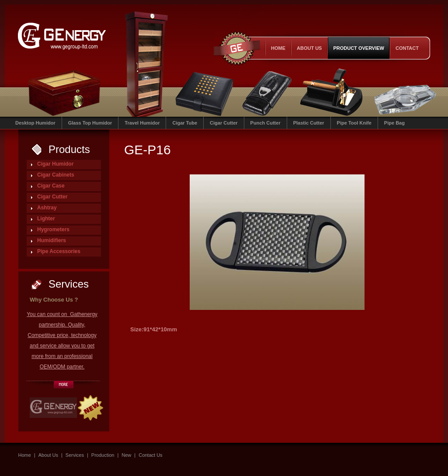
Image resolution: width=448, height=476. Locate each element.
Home (278, 48)
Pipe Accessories (59, 251)
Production (103, 455)
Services (75, 455)
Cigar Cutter (224, 123)
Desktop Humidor (35, 123)
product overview (359, 48)
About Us (309, 48)
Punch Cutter (266, 123)
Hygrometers (53, 229)
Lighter (46, 219)
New (126, 455)
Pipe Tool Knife (354, 123)
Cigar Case (51, 186)
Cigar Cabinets (56, 175)
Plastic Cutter (309, 123)
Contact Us (150, 455)
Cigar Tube (185, 123)
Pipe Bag (394, 123)
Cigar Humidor (55, 164)
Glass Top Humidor (90, 123)
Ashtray (47, 208)
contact (407, 48)
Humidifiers (52, 240)
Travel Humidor (142, 123)
